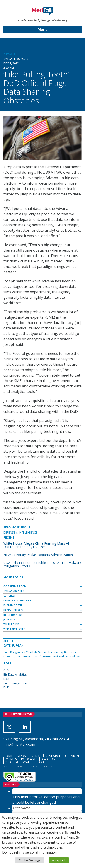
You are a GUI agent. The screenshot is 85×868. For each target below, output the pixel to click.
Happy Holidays (13, 610)
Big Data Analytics (15, 674)
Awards (48, 759)
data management (16, 683)
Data (6, 679)
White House (11, 624)
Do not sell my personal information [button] (29, 852)
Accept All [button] (59, 860)
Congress (10, 596)
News (21, 756)
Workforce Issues (14, 629)
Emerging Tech (13, 605)
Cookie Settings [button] (30, 860)
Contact (35, 767)
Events (36, 756)
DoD (6, 687)
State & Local (18, 762)
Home (8, 756)
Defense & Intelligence (20, 532)
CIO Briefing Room (15, 586)
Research (53, 756)
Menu (43, 29)
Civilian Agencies (14, 591)
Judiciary (9, 620)
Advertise (20, 767)
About (7, 767)
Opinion (72, 756)
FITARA (39, 762)
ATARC (8, 670)
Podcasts (29, 759)
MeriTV (11, 759)
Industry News (13, 615)
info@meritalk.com (19, 744)
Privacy (48, 767)
